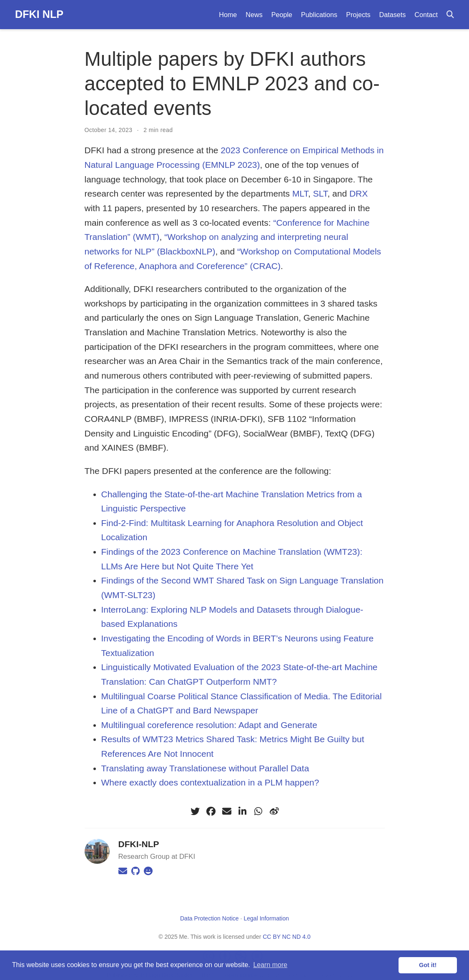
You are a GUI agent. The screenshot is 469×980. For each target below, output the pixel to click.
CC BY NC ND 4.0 (287, 937)
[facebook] (211, 811)
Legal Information (266, 918)
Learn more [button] (270, 965)
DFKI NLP (39, 14)
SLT (320, 193)
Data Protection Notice (209, 918)
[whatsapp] (258, 811)
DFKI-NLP (139, 844)
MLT (300, 193)
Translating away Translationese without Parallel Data (205, 768)
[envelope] (227, 811)
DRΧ (359, 193)
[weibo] (274, 811)
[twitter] (195, 811)
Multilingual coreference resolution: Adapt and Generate (209, 725)
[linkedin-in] (243, 811)
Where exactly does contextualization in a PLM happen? (210, 782)
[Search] (450, 15)
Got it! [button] (428, 965)
